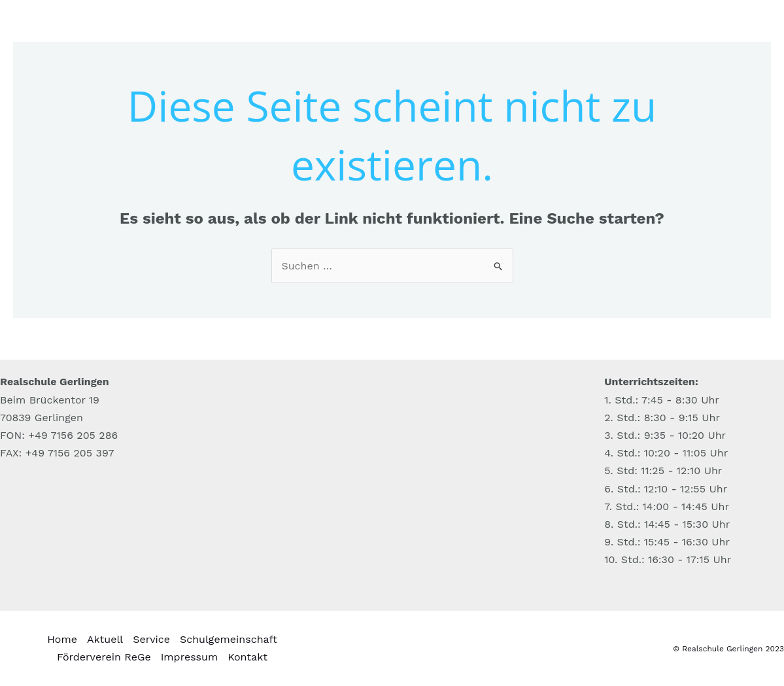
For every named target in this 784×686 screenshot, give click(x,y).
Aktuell (105, 639)
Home (62, 639)
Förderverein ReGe (104, 657)
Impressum (189, 657)
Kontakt (247, 657)
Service (151, 639)
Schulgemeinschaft (229, 639)
